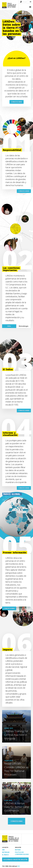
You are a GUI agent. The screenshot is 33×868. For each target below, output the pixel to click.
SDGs (9, 326)
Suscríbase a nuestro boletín (15, 860)
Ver (3, 850)
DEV (19, 866)
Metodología (24, 326)
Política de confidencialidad (22, 853)
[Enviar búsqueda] (21, 2)
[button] (30, 7)
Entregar (6, 852)
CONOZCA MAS (16, 102)
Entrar (18, 850)
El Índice (5, 855)
